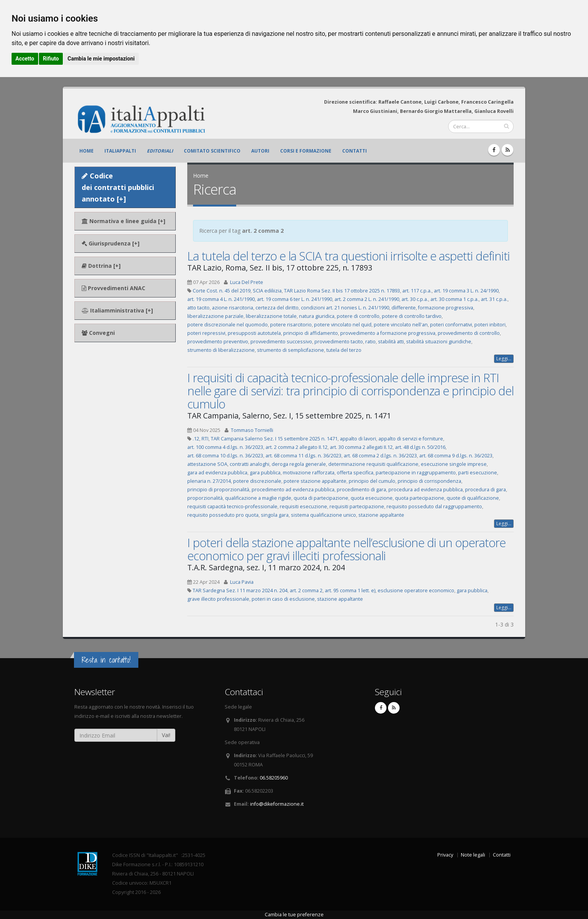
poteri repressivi (206, 333)
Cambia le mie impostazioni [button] (101, 59)
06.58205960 (274, 778)
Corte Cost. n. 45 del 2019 (222, 291)
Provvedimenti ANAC (113, 288)
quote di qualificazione (473, 498)
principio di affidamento (311, 333)
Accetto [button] (25, 59)
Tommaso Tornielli (252, 430)
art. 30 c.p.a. (415, 299)
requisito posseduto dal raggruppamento (434, 507)
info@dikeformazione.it (277, 804)
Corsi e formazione (306, 151)
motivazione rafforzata (309, 473)
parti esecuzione (478, 473)
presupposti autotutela (254, 333)
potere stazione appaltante (315, 481)
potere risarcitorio (291, 325)
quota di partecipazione (321, 498)
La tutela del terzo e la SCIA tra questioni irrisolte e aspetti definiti (349, 256)
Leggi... (504, 359)
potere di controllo (358, 316)
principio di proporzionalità (218, 490)
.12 (196, 439)
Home (87, 151)
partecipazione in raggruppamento (416, 473)
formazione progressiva (446, 308)
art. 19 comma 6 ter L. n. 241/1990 (295, 299)
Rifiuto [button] (51, 59)
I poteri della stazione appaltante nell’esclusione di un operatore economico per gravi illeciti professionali (346, 549)
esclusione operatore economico (416, 591)
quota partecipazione (420, 498)
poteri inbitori (490, 325)
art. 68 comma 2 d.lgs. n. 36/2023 (380, 456)
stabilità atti (391, 342)
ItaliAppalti (120, 151)
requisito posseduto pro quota (223, 515)
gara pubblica (265, 473)
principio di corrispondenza (429, 481)
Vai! (166, 735)
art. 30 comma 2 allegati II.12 (361, 447)
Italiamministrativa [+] (117, 310)
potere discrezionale (257, 481)
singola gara (275, 515)
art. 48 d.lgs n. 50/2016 (420, 447)
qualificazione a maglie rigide (258, 498)
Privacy (445, 855)
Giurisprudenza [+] (111, 243)
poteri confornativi (451, 325)
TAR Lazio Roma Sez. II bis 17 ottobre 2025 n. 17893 (342, 291)
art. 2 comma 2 (306, 591)
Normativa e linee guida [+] (123, 221)
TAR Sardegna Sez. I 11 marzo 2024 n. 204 (240, 591)
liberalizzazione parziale (215, 316)
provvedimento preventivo (218, 342)
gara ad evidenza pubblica (217, 473)
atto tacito (198, 308)
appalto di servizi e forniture (411, 439)
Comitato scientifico (212, 151)
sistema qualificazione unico (323, 515)
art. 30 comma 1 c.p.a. (454, 299)
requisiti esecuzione (303, 507)
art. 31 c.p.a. (494, 299)
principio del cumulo (372, 481)
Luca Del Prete (247, 282)
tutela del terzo (344, 350)
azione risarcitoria (233, 308)
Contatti (354, 151)
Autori (260, 151)
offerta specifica (355, 473)
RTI (205, 439)
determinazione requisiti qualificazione (373, 464)
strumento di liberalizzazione (221, 350)
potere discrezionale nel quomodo (228, 325)
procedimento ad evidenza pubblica (293, 490)
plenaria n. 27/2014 (209, 481)
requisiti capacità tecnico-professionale (232, 507)
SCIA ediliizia (267, 291)
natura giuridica (317, 316)
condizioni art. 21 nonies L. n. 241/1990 (345, 308)
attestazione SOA (207, 464)
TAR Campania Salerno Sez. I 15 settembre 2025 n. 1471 (274, 439)
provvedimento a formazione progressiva (388, 333)
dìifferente (404, 308)
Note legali (473, 855)
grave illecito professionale (218, 599)
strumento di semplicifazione (291, 350)
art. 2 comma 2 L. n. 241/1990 (367, 299)
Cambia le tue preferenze (294, 915)
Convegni (98, 333)
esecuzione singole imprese (454, 464)
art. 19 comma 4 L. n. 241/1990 (221, 299)
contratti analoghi (249, 464)
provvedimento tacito (339, 342)
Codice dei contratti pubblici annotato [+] (118, 187)
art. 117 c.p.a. (417, 291)
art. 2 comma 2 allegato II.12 (297, 447)
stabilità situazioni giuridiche (439, 342)
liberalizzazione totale (271, 316)
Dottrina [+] (101, 266)
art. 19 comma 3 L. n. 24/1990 (466, 291)
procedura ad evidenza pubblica (426, 490)
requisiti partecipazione (357, 507)
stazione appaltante (381, 515)
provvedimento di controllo (469, 333)
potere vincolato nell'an (401, 325)
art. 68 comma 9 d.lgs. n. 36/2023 (456, 456)
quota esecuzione (372, 498)
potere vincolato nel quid (343, 325)
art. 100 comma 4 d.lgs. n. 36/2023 (225, 447)
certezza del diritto (277, 308)
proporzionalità (205, 498)
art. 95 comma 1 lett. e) (350, 591)
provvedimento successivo (281, 342)
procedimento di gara (361, 490)
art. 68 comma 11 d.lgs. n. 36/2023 (303, 456)
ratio (370, 342)
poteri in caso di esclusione (283, 599)
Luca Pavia (242, 582)
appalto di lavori (358, 439)
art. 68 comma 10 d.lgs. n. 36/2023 (225, 456)
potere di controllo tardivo (412, 316)
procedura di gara (486, 490)
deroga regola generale (299, 464)
